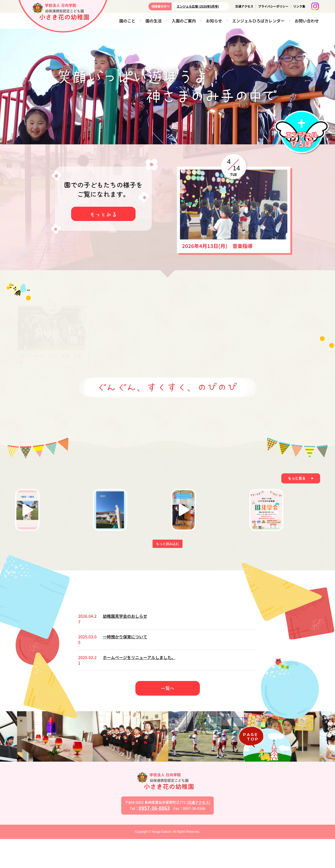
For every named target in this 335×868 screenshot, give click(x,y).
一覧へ (168, 717)
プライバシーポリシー (273, 6)
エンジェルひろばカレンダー (258, 21)
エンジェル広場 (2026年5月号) (198, 6)
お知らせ (214, 21)
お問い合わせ (307, 21)
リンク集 (299, 6)
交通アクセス (244, 6)
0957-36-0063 (154, 837)
